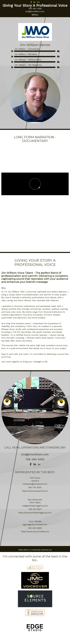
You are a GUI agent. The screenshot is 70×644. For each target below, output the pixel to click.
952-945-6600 (35, 528)
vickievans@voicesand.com (35, 484)
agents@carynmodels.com (35, 525)
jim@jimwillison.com (35, 11)
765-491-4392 (35, 9)
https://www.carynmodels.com (35, 532)
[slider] (35, 51)
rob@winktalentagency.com (35, 506)
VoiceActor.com (46, 550)
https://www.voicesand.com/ (35, 491)
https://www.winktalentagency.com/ (35, 513)
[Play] (12, 51)
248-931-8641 (35, 509)
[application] (33, 52)
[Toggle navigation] (35, 15)
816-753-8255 (35, 487)
